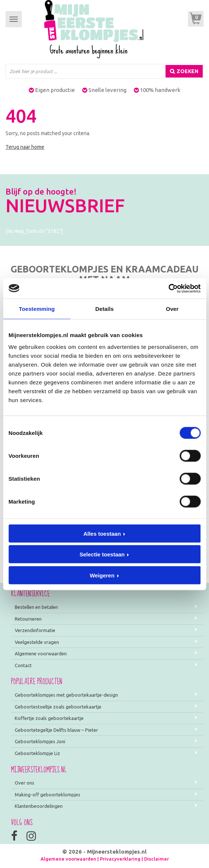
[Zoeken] (184, 71)
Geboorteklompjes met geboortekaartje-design (66, 695)
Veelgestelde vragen (37, 642)
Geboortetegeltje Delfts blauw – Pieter (56, 730)
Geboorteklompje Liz (37, 753)
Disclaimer (156, 859)
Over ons (25, 783)
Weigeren (102, 575)
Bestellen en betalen (36, 607)
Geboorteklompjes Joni (40, 741)
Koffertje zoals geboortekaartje (49, 718)
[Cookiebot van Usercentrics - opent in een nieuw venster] (168, 288)
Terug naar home (25, 147)
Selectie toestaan (102, 554)
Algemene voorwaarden (41, 653)
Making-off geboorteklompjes (48, 795)
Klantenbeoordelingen (39, 806)
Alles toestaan (102, 533)
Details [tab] (105, 309)
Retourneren (28, 619)
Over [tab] (172, 309)
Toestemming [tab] (37, 309)
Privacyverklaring (120, 859)
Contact (23, 665)
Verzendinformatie (35, 630)
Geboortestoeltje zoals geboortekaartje (58, 707)
